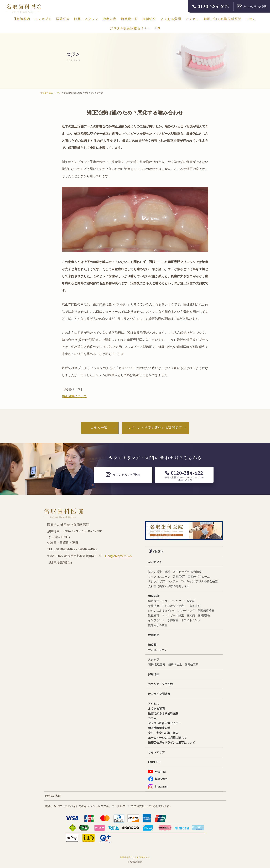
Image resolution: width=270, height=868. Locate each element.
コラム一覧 (99, 428)
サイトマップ (156, 752)
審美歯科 (195, 606)
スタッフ (154, 659)
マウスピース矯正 (173, 615)
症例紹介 (149, 19)
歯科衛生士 (175, 664)
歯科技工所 (192, 664)
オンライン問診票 (159, 694)
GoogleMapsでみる (118, 556)
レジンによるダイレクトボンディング (172, 611)
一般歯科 (189, 601)
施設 (167, 572)
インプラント (156, 620)
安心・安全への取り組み (163, 733)
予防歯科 (173, 620)
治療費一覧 (129, 19)
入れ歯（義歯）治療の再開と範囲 (169, 586)
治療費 (152, 645)
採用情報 (154, 674)
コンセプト (43, 19)
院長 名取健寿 (157, 664)
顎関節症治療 (206, 611)
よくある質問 (171, 19)
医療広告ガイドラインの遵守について (172, 742)
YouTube (157, 772)
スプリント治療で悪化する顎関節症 (155, 428)
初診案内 (22, 19)
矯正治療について (74, 396)
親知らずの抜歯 (158, 625)
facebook (158, 779)
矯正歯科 (154, 615)
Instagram (158, 787)
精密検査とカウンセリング (165, 601)
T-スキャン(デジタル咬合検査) (200, 581)
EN (158, 28)
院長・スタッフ (86, 19)
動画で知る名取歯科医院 (222, 19)
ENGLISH (154, 762)
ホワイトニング (191, 620)
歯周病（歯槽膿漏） (199, 615)
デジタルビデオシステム (163, 581)
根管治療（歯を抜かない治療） (167, 606)
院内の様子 (155, 572)
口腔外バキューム (199, 576)
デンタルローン (158, 650)
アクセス (192, 19)
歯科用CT (179, 576)
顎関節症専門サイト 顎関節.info (135, 857)
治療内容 (110, 19)
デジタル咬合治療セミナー (130, 28)
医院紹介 (63, 19)
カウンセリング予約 (160, 684)
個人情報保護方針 (159, 728)
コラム (251, 19)
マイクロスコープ (159, 576)
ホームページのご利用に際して (167, 738)
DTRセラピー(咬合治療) (188, 572)
